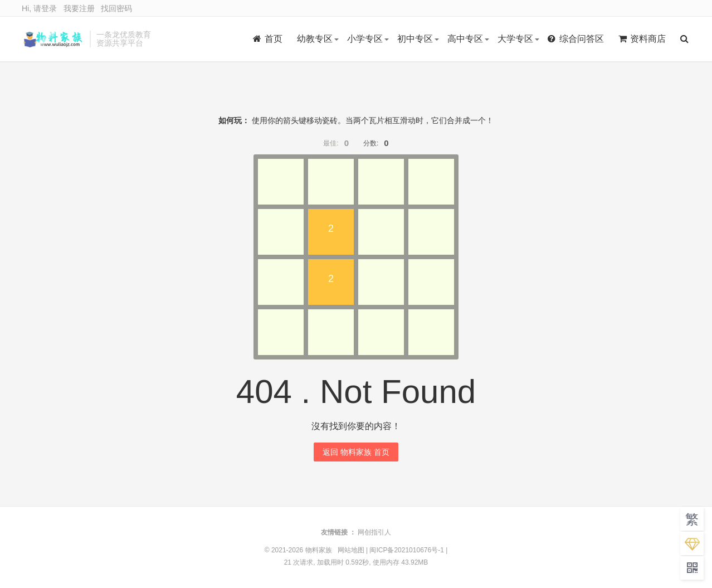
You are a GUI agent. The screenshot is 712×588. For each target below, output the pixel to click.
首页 (268, 39)
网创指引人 (374, 532)
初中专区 (415, 39)
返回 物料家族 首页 (356, 452)
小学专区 (365, 39)
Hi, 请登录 (39, 8)
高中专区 (465, 39)
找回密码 (116, 8)
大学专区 (515, 39)
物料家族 (53, 39)
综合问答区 (576, 39)
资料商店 (642, 39)
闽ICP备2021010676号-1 (406, 550)
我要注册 (79, 8)
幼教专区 (315, 39)
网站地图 (351, 550)
